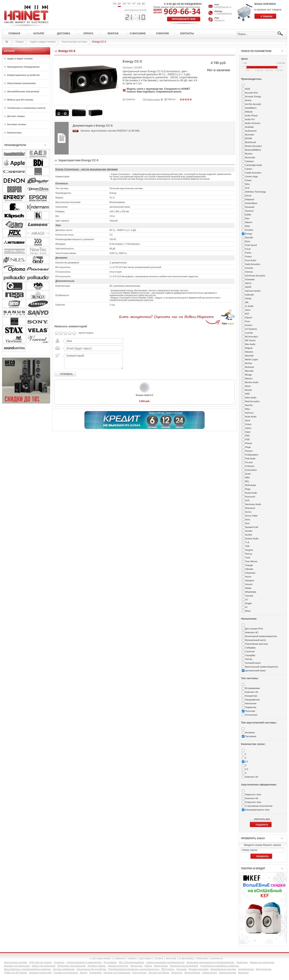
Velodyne (250, 580)
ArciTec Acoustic (253, 104)
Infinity (248, 298)
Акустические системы (74, 42)
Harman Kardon (253, 291)
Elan (247, 218)
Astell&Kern (251, 108)
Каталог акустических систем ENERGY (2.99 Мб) (110, 131)
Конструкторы (140, 973)
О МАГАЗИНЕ (186, 959)
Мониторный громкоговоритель (261, 636)
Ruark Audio (251, 493)
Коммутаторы (161, 966)
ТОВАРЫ (132, 959)
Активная (250, 732)
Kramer (249, 325)
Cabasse (249, 161)
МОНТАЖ (171, 959)
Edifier (248, 215)
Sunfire (249, 535)
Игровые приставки (199, 969)
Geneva (249, 272)
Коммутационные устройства (23, 75)
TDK (247, 546)
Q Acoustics (251, 470)
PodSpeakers (252, 455)
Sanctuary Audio (253, 504)
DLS (247, 188)
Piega (248, 447)
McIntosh (250, 367)
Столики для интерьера (66, 973)
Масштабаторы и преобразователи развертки (27, 969)
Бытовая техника (17, 124)
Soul (247, 523)
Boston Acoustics (253, 146)
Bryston (249, 154)
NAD (247, 394)
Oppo (248, 432)
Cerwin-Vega (251, 177)
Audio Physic (251, 116)
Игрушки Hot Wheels (159, 973)
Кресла (84, 973)
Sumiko (249, 531)
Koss (247, 321)
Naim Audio (251, 398)
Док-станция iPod (254, 629)
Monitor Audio (252, 382)
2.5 (247, 762)
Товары (20, 42)
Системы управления (64, 969)
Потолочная (251, 715)
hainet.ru (219, 20)
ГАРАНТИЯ (202, 959)
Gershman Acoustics (255, 276)
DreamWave (251, 203)
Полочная (250, 711)
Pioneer (249, 451)
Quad (248, 474)
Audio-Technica (253, 123)
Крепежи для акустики (40, 973)
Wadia (248, 588)
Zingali (248, 603)
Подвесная (251, 707)
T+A (247, 542)
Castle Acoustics (253, 173)
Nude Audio (251, 417)
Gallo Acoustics (253, 264)
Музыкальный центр (255, 640)
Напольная (251, 703)
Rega (248, 489)
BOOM (248, 138)
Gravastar (250, 279)
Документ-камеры (97, 966)
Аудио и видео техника (43, 42)
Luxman (249, 333)
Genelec (249, 268)
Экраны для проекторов (262, 962)
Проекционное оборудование (23, 67)
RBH (247, 478)
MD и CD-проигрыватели (131, 962)
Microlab (249, 371)
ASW (248, 89)
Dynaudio (250, 207)
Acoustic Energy (253, 96)
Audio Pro (250, 119)
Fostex (248, 257)
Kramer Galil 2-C (144, 395)
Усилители (59, 962)
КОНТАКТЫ (217, 959)
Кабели (148, 966)
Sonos (248, 512)
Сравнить (130, 99)
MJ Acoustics (251, 337)
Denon (248, 196)
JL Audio (249, 306)
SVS (247, 500)
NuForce (249, 413)
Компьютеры (14, 133)
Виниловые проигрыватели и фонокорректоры (211, 962)
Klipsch (249, 318)
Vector (248, 577)
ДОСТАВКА (146, 959)
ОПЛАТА (159, 959)
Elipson (249, 222)
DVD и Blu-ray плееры (40, 962)
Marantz (249, 352)
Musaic (249, 390)
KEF (247, 314)
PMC (247, 436)
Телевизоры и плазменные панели (26, 108)
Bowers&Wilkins (253, 150)
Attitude (249, 112)
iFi (246, 607)
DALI (247, 184)
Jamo (248, 310)
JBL (247, 302)
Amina (248, 100)
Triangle (249, 565)
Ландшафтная (252, 700)
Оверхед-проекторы (118, 966)
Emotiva (249, 230)
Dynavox (249, 211)
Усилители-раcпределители (184, 966)
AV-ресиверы (110, 962)
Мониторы (243, 973)
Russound (250, 497)
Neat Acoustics (252, 401)
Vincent (249, 584)
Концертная (251, 696)
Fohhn (248, 253)
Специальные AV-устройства (91, 969)
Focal (248, 249)
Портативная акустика (256, 644)
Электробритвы (192, 973)
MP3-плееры (168, 969)
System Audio (252, 539)
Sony (248, 519)
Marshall (249, 356)
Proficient (250, 466)
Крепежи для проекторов (17, 966)
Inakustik (249, 295)
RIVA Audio (251, 485)
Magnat (249, 348)
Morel (248, 386)
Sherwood (250, 508)
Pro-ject (249, 462)
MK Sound (250, 340)
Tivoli (248, 558)
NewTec (249, 405)
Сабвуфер (250, 648)
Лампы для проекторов (43, 966)
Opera (248, 428)
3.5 (247, 769)
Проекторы (242, 962)
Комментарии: (153, 100)
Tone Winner (251, 561)
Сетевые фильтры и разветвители (84, 962)
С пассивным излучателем (259, 806)
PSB (247, 439)
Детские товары (16, 116)
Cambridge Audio (253, 165)
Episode (249, 237)
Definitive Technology (255, 192)
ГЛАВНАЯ (119, 959)
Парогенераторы (227, 973)
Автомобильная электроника (23, 91)
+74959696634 (223, 14)
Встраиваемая (252, 688)
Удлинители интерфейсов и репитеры (220, 966)
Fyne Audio (251, 260)
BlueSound (250, 142)
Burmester (250, 157)
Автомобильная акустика (223, 969)
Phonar (249, 443)
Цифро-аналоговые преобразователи (165, 962)
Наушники (182, 969)
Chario (248, 180)
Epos (248, 241)
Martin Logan (251, 359)
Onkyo (248, 424)
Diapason (250, 199)
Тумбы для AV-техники (15, 973)
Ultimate (249, 569)
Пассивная (251, 736)
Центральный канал (255, 671)
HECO (248, 283)
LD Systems (251, 329)
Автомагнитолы (246, 969)
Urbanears (250, 573)
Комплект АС (252, 632)
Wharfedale (251, 592)
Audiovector (251, 131)
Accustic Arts (251, 93)
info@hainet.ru (223, 7)
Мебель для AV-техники (20, 100)
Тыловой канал (253, 663)
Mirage (248, 375)
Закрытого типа (253, 794)
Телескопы (177, 973)
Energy (249, 234)
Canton (249, 169)
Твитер (249, 659)
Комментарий (93, 361)
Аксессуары (136, 966)
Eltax (247, 226)
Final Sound (251, 245)
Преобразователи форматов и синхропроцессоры (134, 969)
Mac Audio (250, 344)
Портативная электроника (21, 83)
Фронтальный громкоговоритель (262, 667)
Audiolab (249, 127)
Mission (249, 378)
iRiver (248, 611)
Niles (247, 409)
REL (247, 481)
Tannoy (249, 554)
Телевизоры (95, 973)
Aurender (250, 135)
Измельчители (210, 973)
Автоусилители (264, 969)
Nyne (248, 420)
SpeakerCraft (252, 527)
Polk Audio (250, 459)
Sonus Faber (251, 516)
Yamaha (249, 596)
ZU (247, 600)
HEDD (248, 287)
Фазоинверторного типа (257, 810)
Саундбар (250, 655)
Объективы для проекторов (71, 966)
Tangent (249, 550)
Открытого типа (253, 802)
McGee (249, 363)
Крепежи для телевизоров (117, 973)
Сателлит (250, 651)
